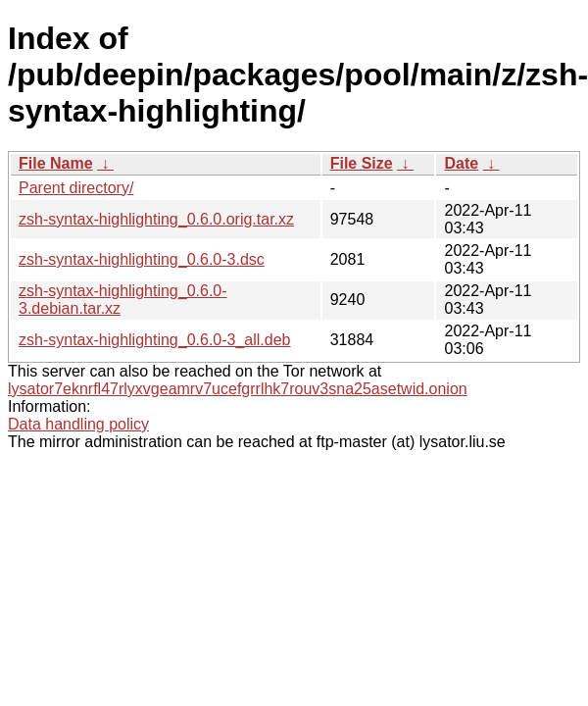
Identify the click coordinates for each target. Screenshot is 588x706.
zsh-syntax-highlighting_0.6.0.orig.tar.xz (156, 219)
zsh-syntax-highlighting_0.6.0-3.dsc (142, 259)
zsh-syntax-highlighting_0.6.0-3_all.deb (155, 340)
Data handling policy (78, 424)
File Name (56, 163)
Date (461, 163)
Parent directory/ (76, 188)
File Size (362, 163)
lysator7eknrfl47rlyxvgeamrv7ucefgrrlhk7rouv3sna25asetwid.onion (238, 389)
